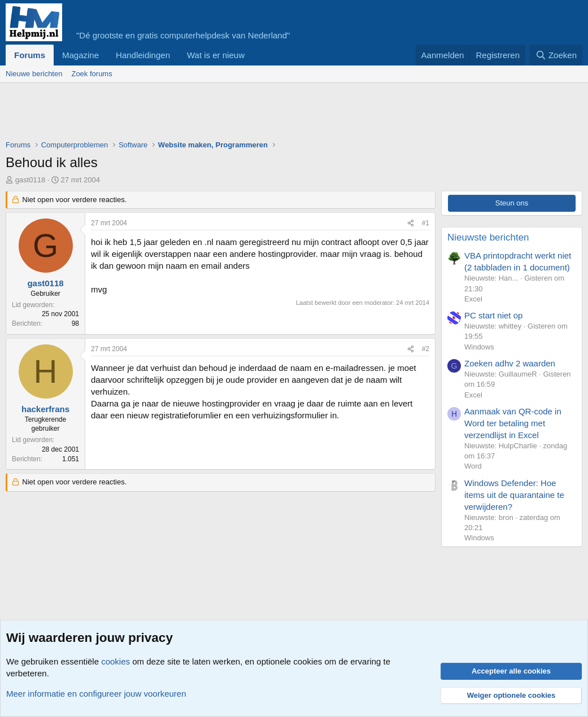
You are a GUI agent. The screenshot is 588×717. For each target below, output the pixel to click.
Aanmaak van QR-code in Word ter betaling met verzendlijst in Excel (513, 423)
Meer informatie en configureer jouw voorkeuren (96, 694)
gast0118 (31, 180)
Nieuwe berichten (34, 74)
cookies (116, 661)
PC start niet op (493, 315)
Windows (479, 347)
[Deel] (411, 223)
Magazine (80, 55)
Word (473, 466)
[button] (254, 55)
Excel (473, 299)
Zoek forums (92, 74)
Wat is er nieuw (216, 55)
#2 (426, 349)
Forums (30, 55)
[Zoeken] (556, 55)
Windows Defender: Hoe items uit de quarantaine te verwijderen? (514, 495)
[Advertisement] (211, 114)
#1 (426, 223)
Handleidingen (143, 55)
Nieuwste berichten (488, 237)
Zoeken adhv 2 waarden (510, 363)
